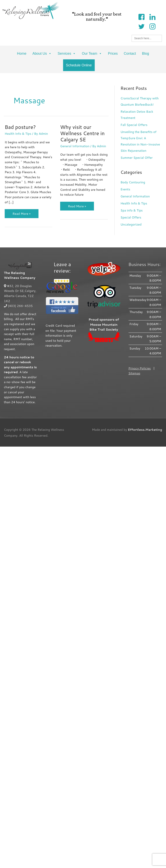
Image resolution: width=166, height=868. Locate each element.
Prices (113, 54)
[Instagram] (152, 26)
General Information (73, 149)
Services (67, 54)
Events (125, 189)
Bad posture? (20, 127)
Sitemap (134, 373)
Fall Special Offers (134, 125)
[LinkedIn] (152, 17)
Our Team (92, 54)
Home (22, 54)
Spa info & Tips (132, 210)
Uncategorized (131, 224)
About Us (42, 54)
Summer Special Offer (137, 157)
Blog (145, 54)
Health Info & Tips (18, 133)
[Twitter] (141, 26)
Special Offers (131, 217)
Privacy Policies (140, 368)
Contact (130, 54)
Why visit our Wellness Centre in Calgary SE (80, 136)
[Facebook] (141, 17)
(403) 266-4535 (18, 305)
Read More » (21, 212)
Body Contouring (133, 182)
